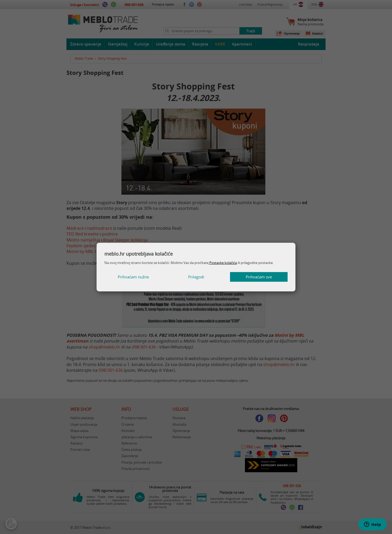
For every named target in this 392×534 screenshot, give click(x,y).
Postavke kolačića (223, 263)
